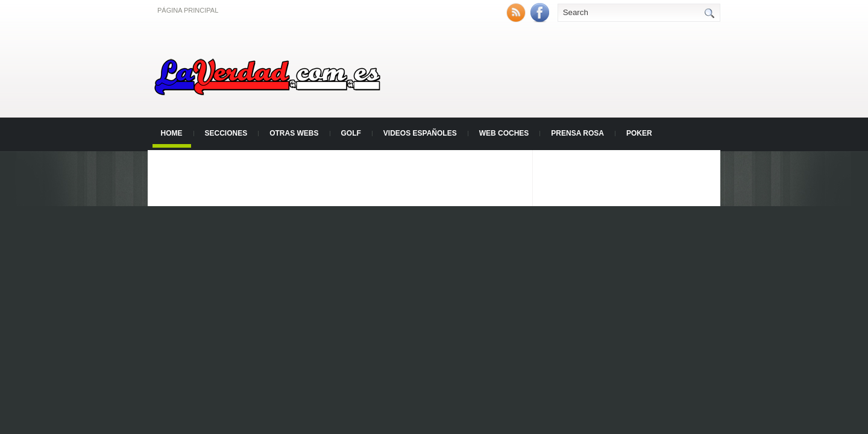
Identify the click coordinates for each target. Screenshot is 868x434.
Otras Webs (294, 133)
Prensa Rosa (577, 133)
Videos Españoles (420, 133)
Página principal (188, 10)
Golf (351, 133)
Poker (639, 133)
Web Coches (504, 133)
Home (172, 133)
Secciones (226, 133)
